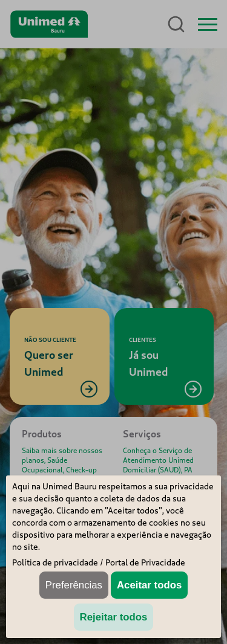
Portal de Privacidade (145, 562)
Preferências (74, 585)
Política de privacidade (55, 562)
